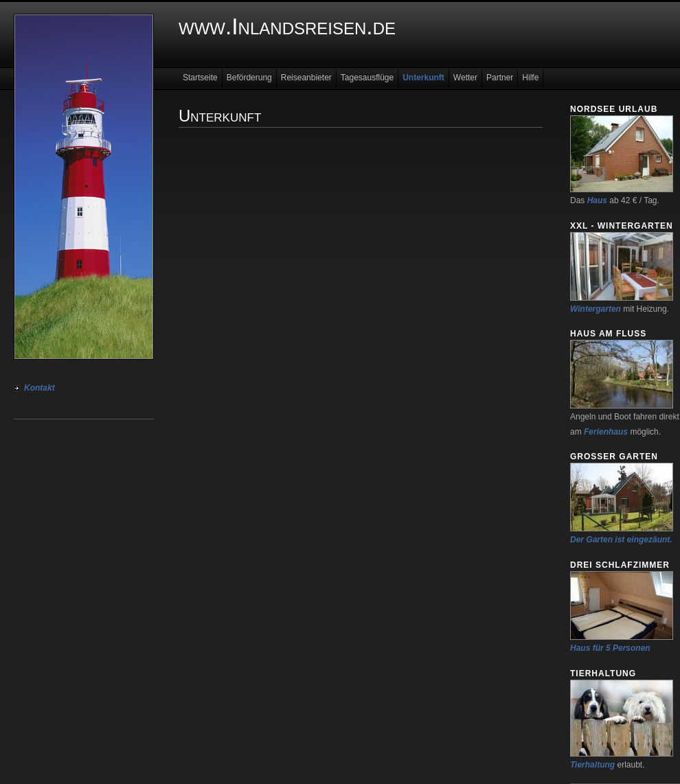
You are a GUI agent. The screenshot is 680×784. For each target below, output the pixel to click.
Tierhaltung (592, 765)
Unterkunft (423, 78)
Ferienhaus (606, 432)
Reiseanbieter (306, 78)
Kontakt (39, 388)
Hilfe (530, 78)
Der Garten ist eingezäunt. (621, 540)
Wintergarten (596, 309)
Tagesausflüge (367, 78)
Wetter (465, 78)
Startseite (200, 78)
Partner (500, 78)
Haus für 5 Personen (610, 648)
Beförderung (249, 78)
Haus (597, 200)
